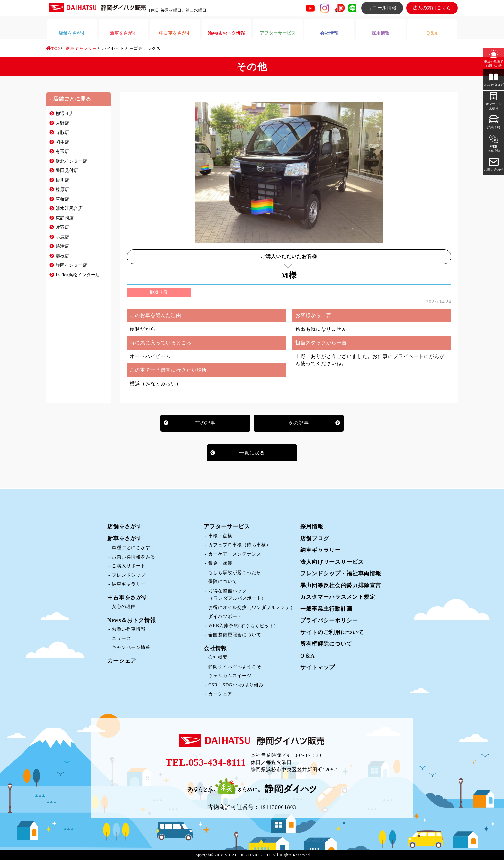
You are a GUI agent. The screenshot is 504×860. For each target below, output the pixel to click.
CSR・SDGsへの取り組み (236, 685)
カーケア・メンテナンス (235, 554)
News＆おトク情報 (132, 620)
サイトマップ (318, 667)
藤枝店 (62, 256)
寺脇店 (62, 133)
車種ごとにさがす (131, 547)
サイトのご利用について (332, 632)
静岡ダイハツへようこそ (235, 667)
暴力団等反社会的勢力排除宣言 (341, 585)
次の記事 (299, 423)
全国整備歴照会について (235, 635)
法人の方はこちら (432, 8)
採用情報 (312, 527)
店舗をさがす (125, 527)
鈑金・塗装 (220, 563)
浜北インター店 (71, 161)
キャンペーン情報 (131, 647)
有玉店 (62, 152)
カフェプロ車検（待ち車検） (240, 545)
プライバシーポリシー (329, 620)
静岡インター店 (71, 265)
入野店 (62, 123)
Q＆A (308, 656)
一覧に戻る (252, 453)
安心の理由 (124, 607)
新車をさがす (125, 538)
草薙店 (62, 199)
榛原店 (62, 189)
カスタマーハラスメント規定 (338, 597)
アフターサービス (227, 527)
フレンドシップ (129, 575)
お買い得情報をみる (134, 557)
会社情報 (215, 648)
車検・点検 (220, 536)
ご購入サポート (129, 566)
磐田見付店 (67, 170)
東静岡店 (65, 218)
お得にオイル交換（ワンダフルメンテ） (252, 608)
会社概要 (218, 657)
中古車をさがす (128, 598)
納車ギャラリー (129, 584)
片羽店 (62, 227)
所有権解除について (326, 644)
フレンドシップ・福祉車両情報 (341, 573)
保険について (223, 582)
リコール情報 (382, 8)
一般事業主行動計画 (326, 609)
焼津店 (62, 246)
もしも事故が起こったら (235, 573)
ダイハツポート (225, 617)
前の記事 (205, 423)
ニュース (122, 638)
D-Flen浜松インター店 (78, 275)
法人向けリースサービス (332, 562)
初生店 (62, 142)
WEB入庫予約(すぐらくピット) (242, 626)
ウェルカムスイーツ (230, 676)
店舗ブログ (315, 538)
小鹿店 (62, 237)
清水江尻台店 (69, 208)
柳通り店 (65, 114)
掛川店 (62, 180)
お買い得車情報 (129, 629)
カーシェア (122, 661)
